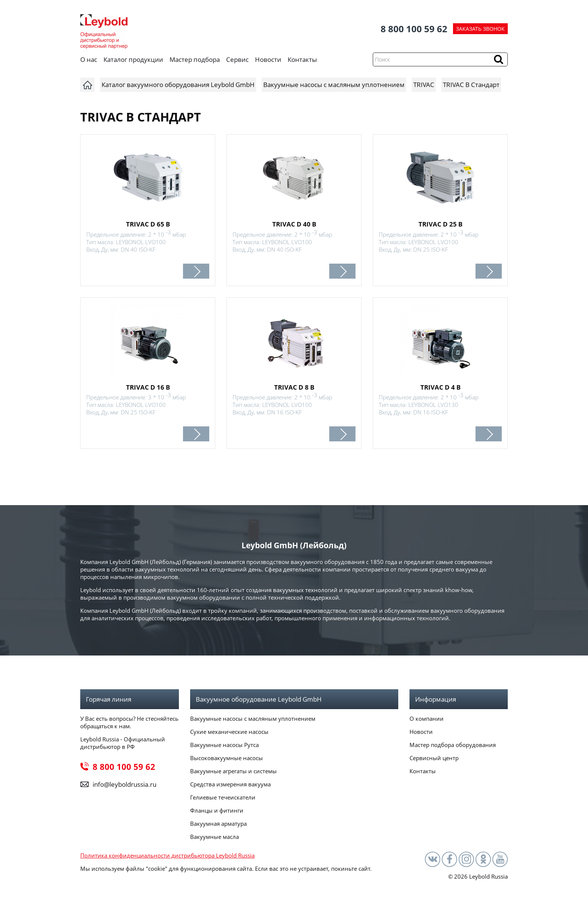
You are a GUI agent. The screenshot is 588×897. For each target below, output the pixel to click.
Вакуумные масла (214, 837)
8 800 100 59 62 (414, 29)
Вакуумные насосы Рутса (224, 745)
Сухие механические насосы (229, 732)
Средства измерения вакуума (230, 784)
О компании (427, 718)
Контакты (302, 59)
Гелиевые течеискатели (223, 797)
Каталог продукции (133, 59)
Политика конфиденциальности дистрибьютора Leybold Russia (167, 855)
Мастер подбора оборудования (453, 745)
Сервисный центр (434, 758)
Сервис (237, 59)
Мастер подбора (195, 59)
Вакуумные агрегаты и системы (233, 771)
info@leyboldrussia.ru (124, 784)
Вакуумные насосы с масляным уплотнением (253, 718)
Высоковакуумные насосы (226, 758)
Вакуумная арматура (218, 823)
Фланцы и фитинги (217, 810)
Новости (268, 59)
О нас (89, 59)
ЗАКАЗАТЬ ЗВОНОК (480, 29)
